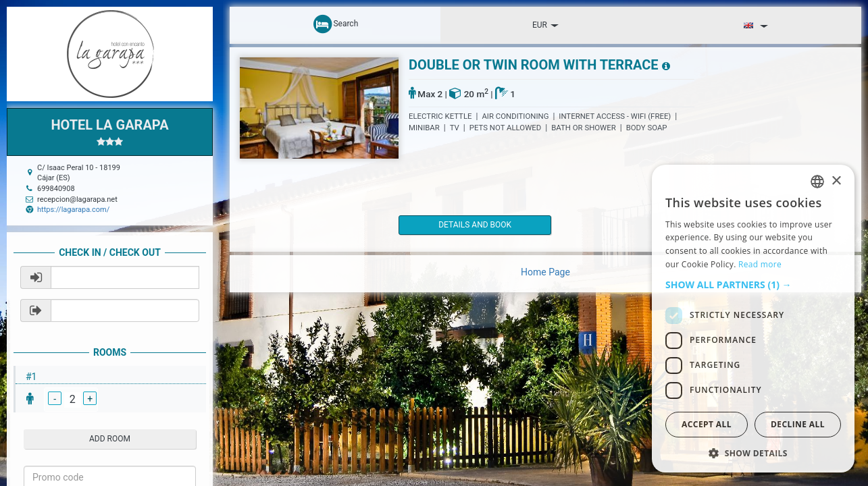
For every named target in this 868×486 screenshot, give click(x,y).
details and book (456, 225)
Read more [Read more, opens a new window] (760, 264)
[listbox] (817, 182)
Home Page (545, 272)
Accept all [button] (707, 424)
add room (110, 439)
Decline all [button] (798, 424)
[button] (753, 285)
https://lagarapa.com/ (73, 210)
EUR (545, 25)
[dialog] (753, 319)
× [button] (836, 181)
